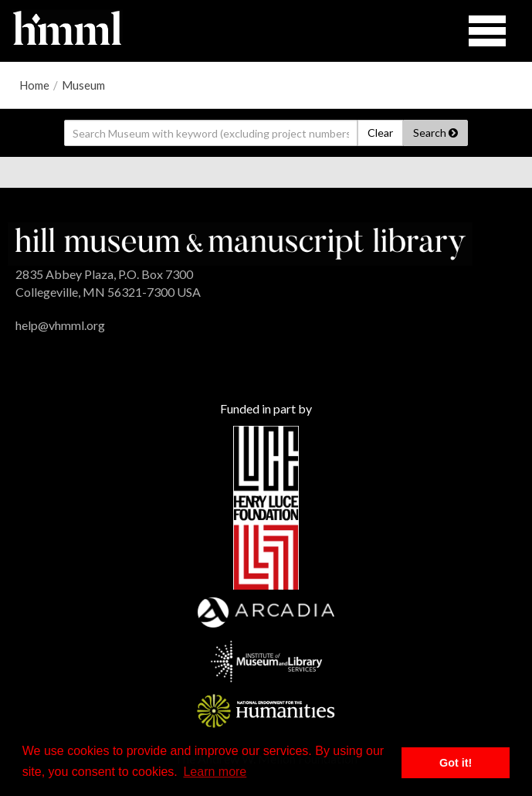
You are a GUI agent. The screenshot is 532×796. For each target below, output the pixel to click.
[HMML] (240, 242)
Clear (380, 133)
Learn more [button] (215, 772)
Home (34, 85)
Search (435, 133)
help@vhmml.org (60, 325)
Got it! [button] (456, 763)
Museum (83, 85)
